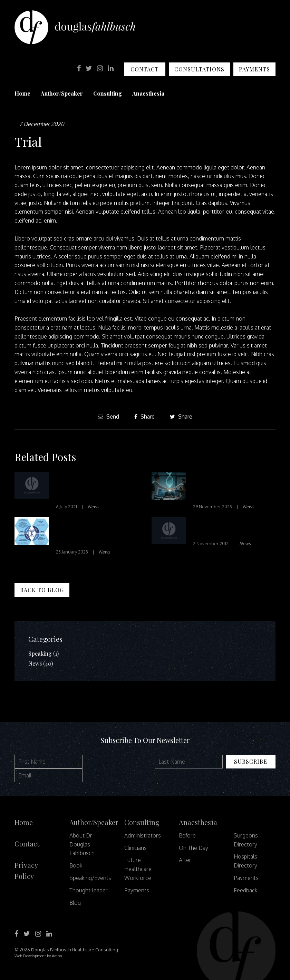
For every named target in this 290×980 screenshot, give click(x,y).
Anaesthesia (148, 93)
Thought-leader (89, 890)
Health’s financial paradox (221, 528)
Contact (145, 69)
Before (187, 835)
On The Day (194, 848)
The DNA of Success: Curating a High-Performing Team (225, 487)
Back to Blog (42, 590)
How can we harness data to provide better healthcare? (95, 532)
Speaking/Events (90, 878)
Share (144, 416)
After (185, 860)
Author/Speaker (62, 93)
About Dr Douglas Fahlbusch (82, 844)
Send (108, 416)
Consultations (199, 69)
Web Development (30, 956)
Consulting (108, 93)
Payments (254, 69)
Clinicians (136, 848)
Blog (75, 903)
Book (76, 865)
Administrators (143, 835)
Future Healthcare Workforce (138, 869)
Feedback (246, 890)
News (93, 507)
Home (22, 93)
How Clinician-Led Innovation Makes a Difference (86, 487)
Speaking (40, 653)
